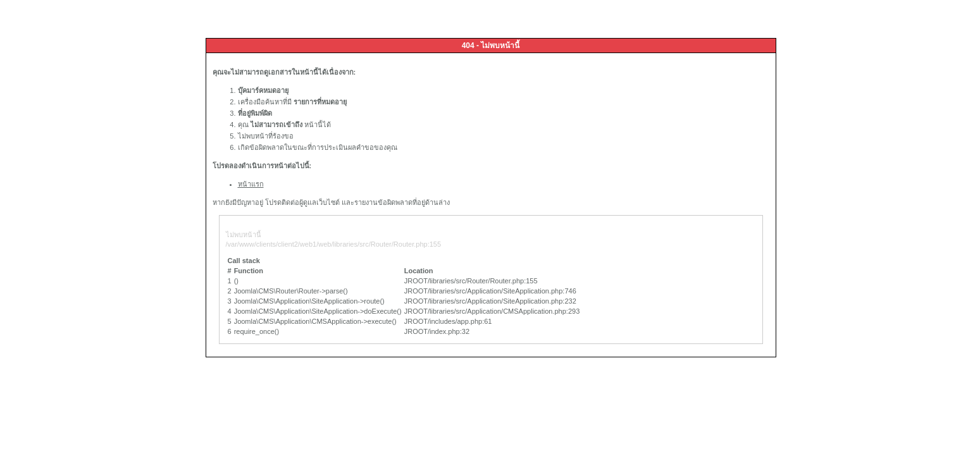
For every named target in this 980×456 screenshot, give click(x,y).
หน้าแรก (251, 184)
